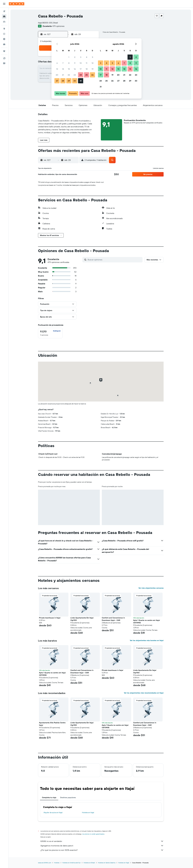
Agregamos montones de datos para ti (102, 846)
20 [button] (57, 75)
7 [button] (63, 63)
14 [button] (63, 69)
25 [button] (87, 75)
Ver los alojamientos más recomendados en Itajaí (144, 693)
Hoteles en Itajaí (88, 812)
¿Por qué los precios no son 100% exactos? (102, 850)
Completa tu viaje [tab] (49, 797)
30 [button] (75, 81)
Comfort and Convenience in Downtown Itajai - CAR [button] (113, 619)
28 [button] (63, 81)
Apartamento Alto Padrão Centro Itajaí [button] (52, 724)
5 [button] (92, 57)
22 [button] (69, 75)
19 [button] (92, 69)
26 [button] (92, 75)
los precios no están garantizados (93, 834)
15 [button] (69, 69)
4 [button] (87, 57)
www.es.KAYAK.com (45, 863)
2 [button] (75, 57)
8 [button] (69, 63)
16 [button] (75, 69)
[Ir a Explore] (4, 29)
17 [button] (81, 69)
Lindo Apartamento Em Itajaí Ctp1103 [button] (82, 619)
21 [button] (63, 75)
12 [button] (92, 63)
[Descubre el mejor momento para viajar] (4, 39)
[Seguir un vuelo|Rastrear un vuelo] (4, 34)
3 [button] (81, 57)
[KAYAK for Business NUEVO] (4, 44)
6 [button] (57, 63)
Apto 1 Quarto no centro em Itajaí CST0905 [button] (147, 621)
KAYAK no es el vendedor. (102, 841)
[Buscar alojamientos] (4, 16)
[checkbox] (50, 333)
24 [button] (81, 75)
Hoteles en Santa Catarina (107, 863)
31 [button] (81, 81)
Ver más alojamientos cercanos (151, 588)
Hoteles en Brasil (89, 863)
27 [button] (57, 81)
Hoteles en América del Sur (72, 863)
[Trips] (4, 51)
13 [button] (57, 69)
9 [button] (75, 63)
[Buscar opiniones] (114, 260)
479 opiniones (58, 26)
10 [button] (81, 63)
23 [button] (75, 75)
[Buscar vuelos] (4, 11)
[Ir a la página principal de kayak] (17, 4)
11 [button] (87, 63)
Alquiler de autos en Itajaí (53, 812)
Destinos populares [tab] (68, 797)
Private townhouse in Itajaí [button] (50, 618)
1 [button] (69, 57)
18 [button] (87, 69)
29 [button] (69, 81)
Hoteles (57, 863)
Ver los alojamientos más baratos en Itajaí (147, 640)
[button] (4, 4)
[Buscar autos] (4, 22)
